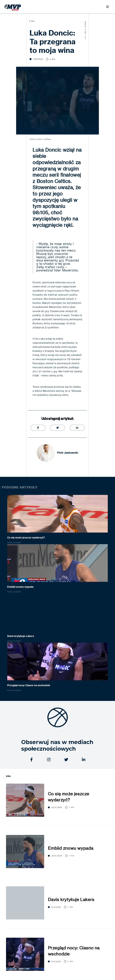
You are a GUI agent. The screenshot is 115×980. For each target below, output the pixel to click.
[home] (12, 7)
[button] (108, 7)
